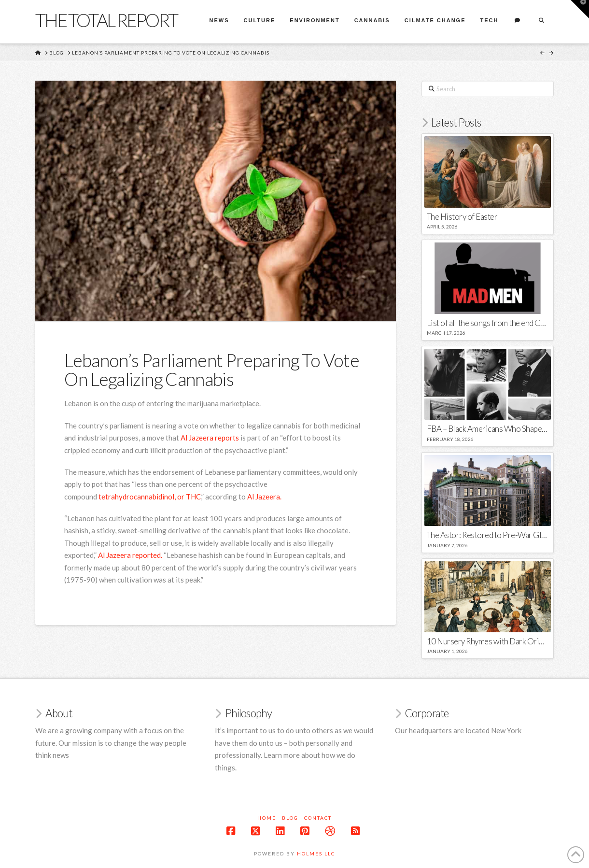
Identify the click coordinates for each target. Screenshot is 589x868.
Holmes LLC (316, 854)
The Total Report (106, 20)
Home (267, 818)
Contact (318, 818)
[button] (580, 9)
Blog (290, 818)
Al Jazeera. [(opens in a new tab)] (264, 497)
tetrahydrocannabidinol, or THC (150, 497)
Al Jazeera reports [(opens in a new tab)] (210, 438)
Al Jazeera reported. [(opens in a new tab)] (130, 555)
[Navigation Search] (542, 22)
